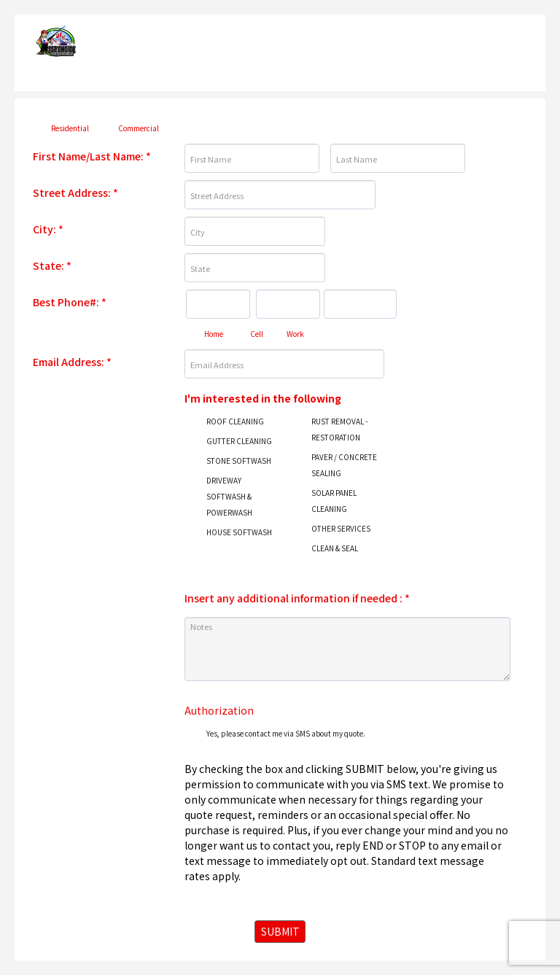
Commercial (139, 128)
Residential (70, 128)
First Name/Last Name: (92, 156)
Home (214, 334)
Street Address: (75, 193)
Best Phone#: (70, 302)
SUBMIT (280, 931)
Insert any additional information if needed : (297, 598)
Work (295, 334)
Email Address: (72, 362)
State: (52, 265)
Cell (257, 334)
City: (48, 229)
